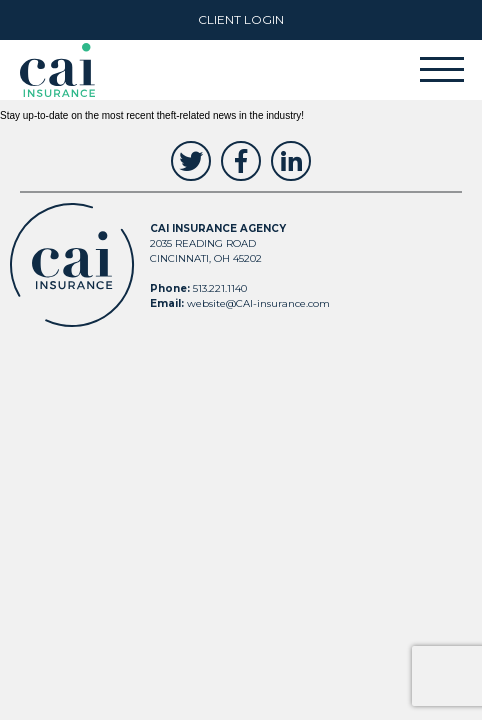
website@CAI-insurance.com (258, 303)
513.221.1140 (220, 288)
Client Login (241, 19)
